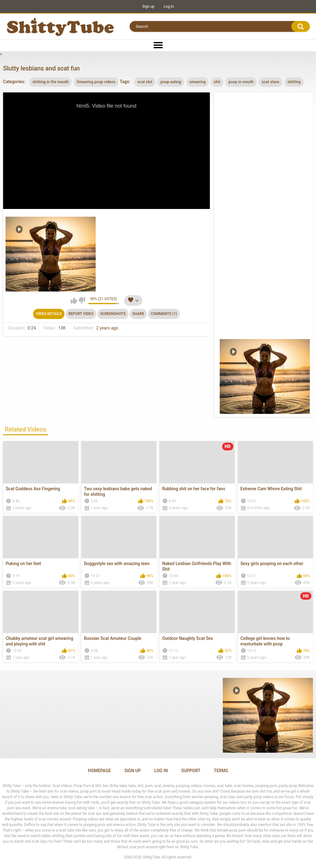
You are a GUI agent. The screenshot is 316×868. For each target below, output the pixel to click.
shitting (294, 82)
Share (138, 314)
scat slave (270, 82)
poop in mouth (241, 82)
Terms (221, 771)
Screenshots (113, 314)
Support (191, 771)
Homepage (99, 771)
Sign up (148, 6)
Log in (169, 6)
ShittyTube (152, 857)
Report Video (81, 314)
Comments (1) (164, 314)
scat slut (145, 82)
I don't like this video (82, 300)
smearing (198, 82)
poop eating (171, 82)
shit (217, 82)
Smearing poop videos (96, 82)
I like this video (74, 300)
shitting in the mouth (50, 82)
